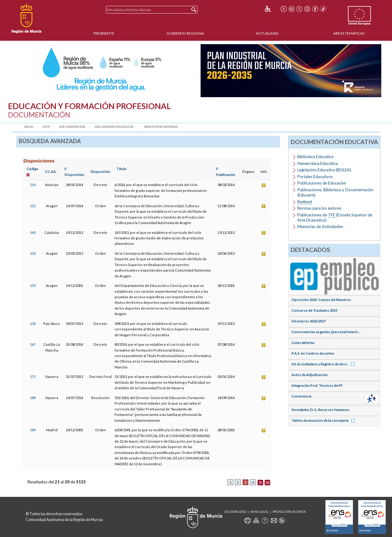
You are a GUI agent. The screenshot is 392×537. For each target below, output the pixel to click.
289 (33, 430)
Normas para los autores (319, 208)
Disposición (100, 171)
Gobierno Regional (186, 33)
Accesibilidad (235, 512)
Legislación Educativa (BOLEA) (324, 170)
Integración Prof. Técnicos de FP (317, 385)
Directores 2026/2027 (309, 321)
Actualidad (267, 33)
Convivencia (302, 396)
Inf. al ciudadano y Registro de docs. (324, 364)
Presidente (104, 33)
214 (33, 185)
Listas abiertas (303, 343)
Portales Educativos (315, 177)
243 (33, 232)
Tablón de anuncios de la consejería (324, 420)
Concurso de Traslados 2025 (314, 310)
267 (33, 344)
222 (33, 206)
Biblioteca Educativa (315, 157)
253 (33, 286)
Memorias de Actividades (320, 227)
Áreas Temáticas (349, 33)
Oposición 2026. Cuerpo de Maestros (321, 300)
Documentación (72, 127)
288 (33, 398)
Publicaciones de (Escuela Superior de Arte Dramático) (335, 217)
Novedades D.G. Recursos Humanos (320, 410)
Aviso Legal (259, 512)
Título (121, 169)
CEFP (46, 127)
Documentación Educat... (115, 127)
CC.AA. (51, 171)
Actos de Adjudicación (310, 375)
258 (33, 324)
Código (32, 169)
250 (33, 253)
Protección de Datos (289, 512)
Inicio (29, 127)
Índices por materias (161, 127)
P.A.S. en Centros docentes (313, 353)
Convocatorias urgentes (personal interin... (326, 332)
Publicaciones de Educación (322, 183)
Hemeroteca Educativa (318, 163)
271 (33, 377)
